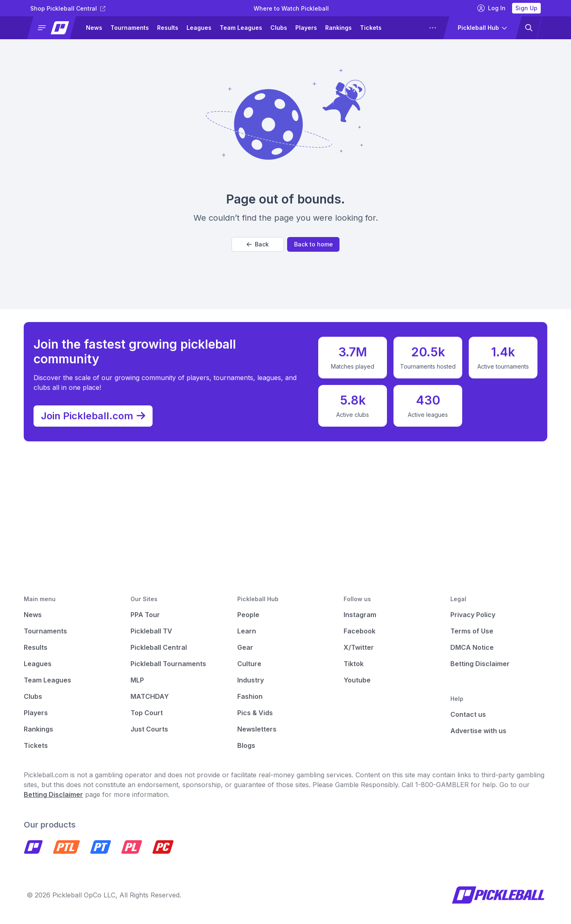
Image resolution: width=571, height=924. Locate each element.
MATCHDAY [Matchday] (150, 696)
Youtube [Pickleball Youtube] (357, 680)
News (94, 28)
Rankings (338, 28)
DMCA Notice (472, 647)
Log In (491, 8)
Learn (247, 631)
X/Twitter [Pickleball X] (359, 647)
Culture (249, 664)
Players (306, 28)
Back (258, 244)
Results (168, 28)
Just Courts (149, 729)
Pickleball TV (151, 631)
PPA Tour (145, 615)
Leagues (199, 28)
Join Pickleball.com (97, 414)
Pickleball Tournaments (168, 664)
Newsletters (257, 729)
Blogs (246, 745)
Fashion (250, 696)
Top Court (147, 713)
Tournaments (130, 28)
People (248, 615)
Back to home (314, 244)
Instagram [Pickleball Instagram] (360, 615)
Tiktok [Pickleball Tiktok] (354, 664)
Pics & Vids (255, 713)
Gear (245, 647)
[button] (55, 28)
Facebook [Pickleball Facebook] (360, 631)
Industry (251, 680)
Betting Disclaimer (480, 664)
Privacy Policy (473, 615)
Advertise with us (478, 731)
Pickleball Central (159, 647)
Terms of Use (472, 631)
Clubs (279, 28)
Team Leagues (241, 28)
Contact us (468, 714)
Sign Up (526, 8)
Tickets (371, 28)
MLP (137, 680)
